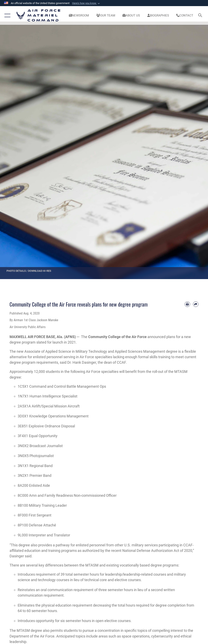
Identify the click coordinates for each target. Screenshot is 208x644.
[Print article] (187, 304)
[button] (86, 3)
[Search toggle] (201, 16)
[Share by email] (196, 304)
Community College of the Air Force (117, 337)
